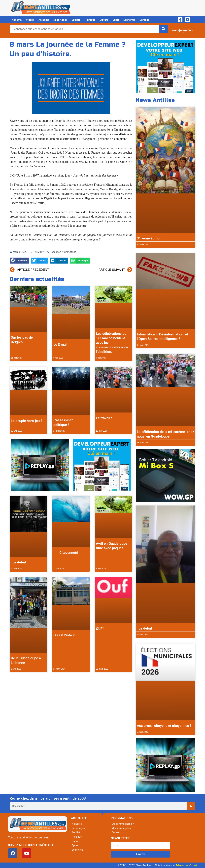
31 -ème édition (149, 238)
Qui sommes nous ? (123, 824)
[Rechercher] (164, 29)
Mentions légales (122, 828)
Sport (116, 20)
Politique (90, 20)
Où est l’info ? (64, 635)
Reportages (60, 20)
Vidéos (30, 20)
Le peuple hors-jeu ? (27, 421)
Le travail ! (104, 418)
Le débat (18, 562)
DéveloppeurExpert (186, 865)
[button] (19, 261)
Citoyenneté (66, 553)
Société (76, 20)
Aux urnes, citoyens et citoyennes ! (164, 726)
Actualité (44, 20)
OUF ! (100, 629)
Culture (104, 20)
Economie (129, 20)
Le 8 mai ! (61, 345)
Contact (144, 20)
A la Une (17, 20)
